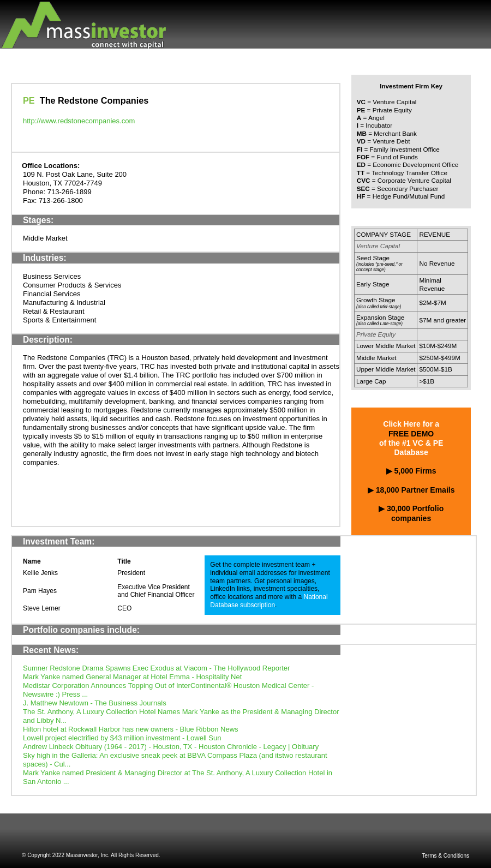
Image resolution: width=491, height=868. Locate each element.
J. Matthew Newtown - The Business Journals (95, 703)
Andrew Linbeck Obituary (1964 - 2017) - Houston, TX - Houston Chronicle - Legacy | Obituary (171, 747)
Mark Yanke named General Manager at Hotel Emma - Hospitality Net (132, 677)
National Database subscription (269, 601)
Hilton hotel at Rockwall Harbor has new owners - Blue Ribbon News (131, 729)
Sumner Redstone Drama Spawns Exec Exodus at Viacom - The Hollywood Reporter (156, 668)
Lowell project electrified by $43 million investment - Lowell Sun (122, 738)
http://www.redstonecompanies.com (79, 121)
